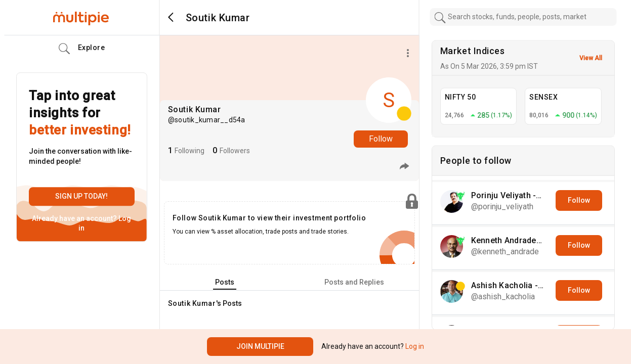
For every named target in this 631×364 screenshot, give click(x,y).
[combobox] (523, 17)
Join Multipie (260, 346)
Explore (82, 49)
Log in (414, 346)
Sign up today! (81, 196)
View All (591, 58)
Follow (381, 139)
